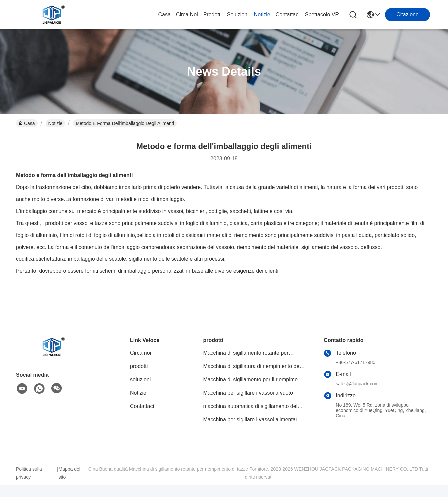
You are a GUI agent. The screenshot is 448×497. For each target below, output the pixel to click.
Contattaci (288, 14)
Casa (164, 14)
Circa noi (187, 14)
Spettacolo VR (322, 14)
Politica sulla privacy (29, 473)
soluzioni (238, 14)
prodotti (212, 14)
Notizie (262, 14)
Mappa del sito (69, 473)
